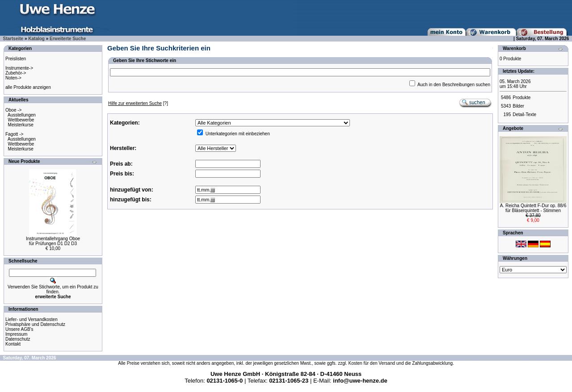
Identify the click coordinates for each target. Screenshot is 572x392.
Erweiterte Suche (68, 39)
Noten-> (13, 78)
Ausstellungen (22, 115)
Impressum (16, 334)
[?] (138, 103)
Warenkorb (514, 48)
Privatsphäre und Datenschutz (35, 324)
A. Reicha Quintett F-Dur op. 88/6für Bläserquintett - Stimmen (533, 208)
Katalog (36, 39)
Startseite (13, 39)
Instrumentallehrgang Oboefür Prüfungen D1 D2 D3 (53, 241)
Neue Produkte (24, 161)
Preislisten (16, 59)
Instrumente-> (19, 68)
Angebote (513, 128)
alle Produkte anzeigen (28, 87)
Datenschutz (18, 339)
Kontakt (13, 344)
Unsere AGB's (19, 329)
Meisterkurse (21, 125)
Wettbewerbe (21, 120)
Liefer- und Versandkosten (32, 319)
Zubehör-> (16, 73)
